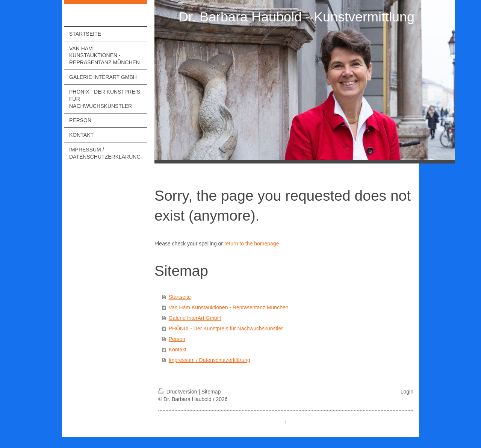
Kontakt (178, 350)
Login (407, 392)
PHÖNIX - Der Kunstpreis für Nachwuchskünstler (226, 328)
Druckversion (178, 392)
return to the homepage (252, 244)
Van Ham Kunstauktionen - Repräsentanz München (229, 307)
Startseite (180, 297)
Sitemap (211, 392)
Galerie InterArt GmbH (195, 318)
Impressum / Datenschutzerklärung (209, 360)
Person (177, 339)
